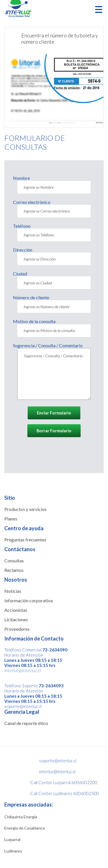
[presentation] (57, 453)
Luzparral (12, 839)
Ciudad (20, 274)
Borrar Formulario (54, 431)
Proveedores (17, 629)
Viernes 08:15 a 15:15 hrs (30, 665)
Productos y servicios (25, 509)
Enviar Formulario (54, 413)
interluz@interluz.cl (22, 670)
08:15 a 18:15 (48, 660)
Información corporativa (29, 600)
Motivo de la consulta (34, 321)
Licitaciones (16, 619)
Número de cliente (31, 297)
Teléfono (22, 226)
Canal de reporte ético (26, 723)
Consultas (14, 561)
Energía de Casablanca (24, 828)
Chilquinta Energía (21, 817)
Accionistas (16, 610)
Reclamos (14, 570)
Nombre (21, 178)
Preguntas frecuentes (25, 540)
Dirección (23, 250)
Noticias (13, 591)
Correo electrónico (32, 202)
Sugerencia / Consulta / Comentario (48, 345)
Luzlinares (13, 851)
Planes (11, 519)
